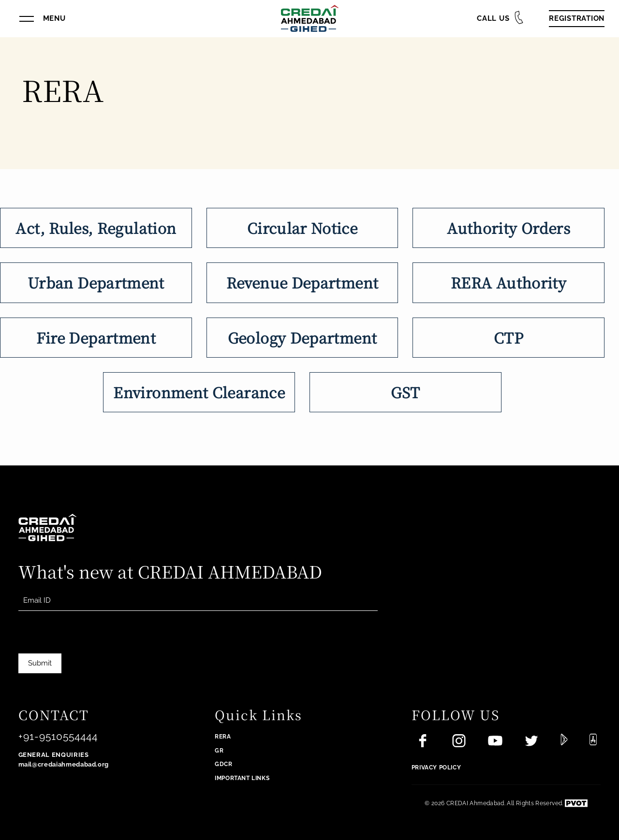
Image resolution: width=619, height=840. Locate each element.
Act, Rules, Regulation (96, 228)
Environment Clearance (199, 392)
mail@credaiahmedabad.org (64, 764)
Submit (40, 663)
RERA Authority (508, 282)
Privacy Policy (436, 768)
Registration (577, 18)
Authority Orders (508, 228)
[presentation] (92, 647)
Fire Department (96, 337)
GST (405, 392)
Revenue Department (302, 282)
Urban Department (96, 282)
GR (219, 751)
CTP (508, 337)
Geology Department (302, 337)
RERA (223, 737)
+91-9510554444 (58, 736)
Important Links (242, 778)
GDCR (223, 764)
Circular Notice (302, 228)
